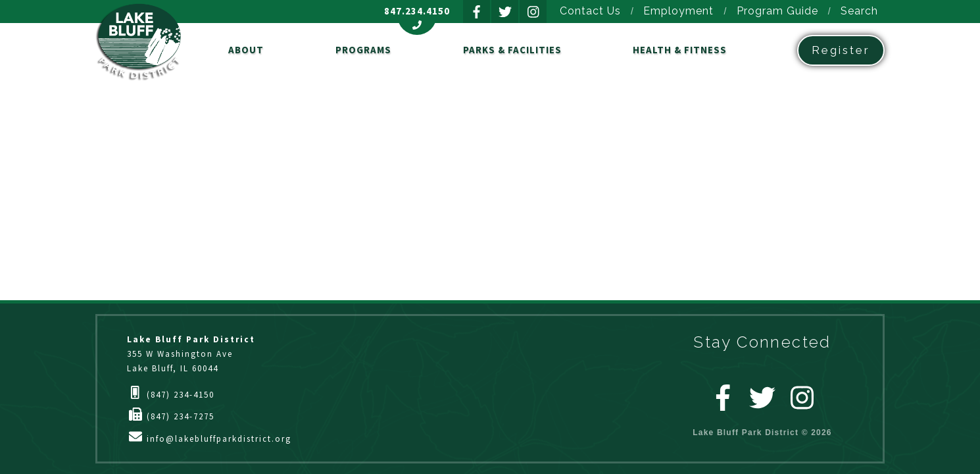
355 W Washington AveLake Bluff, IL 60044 (191, 354)
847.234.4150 (417, 11)
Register (841, 50)
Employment (678, 11)
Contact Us (590, 11)
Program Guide (777, 11)
